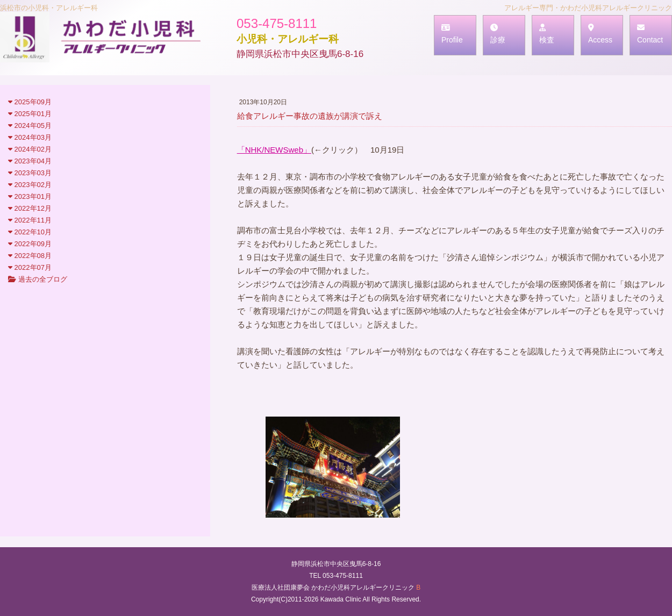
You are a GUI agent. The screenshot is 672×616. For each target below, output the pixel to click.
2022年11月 (30, 220)
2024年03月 (30, 137)
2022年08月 (30, 256)
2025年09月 (30, 102)
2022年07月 (30, 267)
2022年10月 (30, 232)
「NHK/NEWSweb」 (274, 150)
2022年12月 (30, 208)
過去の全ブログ (38, 279)
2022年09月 (30, 244)
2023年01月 (30, 196)
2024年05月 (30, 126)
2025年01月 (30, 114)
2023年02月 (30, 185)
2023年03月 (30, 173)
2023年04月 (30, 161)
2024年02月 (30, 149)
